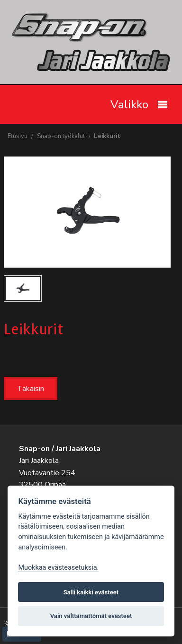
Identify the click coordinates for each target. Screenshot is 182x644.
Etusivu (18, 136)
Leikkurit (107, 136)
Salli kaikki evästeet (91, 592)
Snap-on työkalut (61, 136)
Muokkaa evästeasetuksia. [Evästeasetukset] (58, 568)
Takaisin (31, 389)
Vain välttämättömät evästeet (91, 616)
